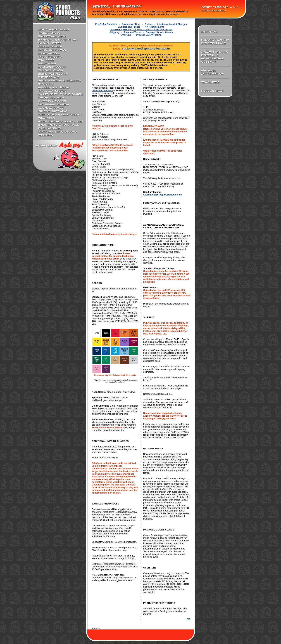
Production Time (131, 24)
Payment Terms (133, 32)
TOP (189, 619)
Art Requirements (155, 27)
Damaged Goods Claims (159, 32)
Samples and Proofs (129, 27)
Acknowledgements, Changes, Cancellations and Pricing (141, 30)
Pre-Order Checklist (106, 24)
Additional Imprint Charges (172, 24)
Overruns (126, 35)
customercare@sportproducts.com (146, 49)
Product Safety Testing (149, 35)
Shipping (114, 32)
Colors (148, 24)
